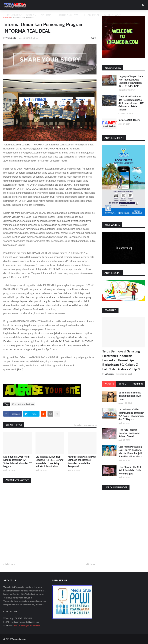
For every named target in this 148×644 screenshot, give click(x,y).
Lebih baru (10, 564)
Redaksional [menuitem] (91, 15)
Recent (123, 384)
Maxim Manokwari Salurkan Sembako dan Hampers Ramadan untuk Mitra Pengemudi (82, 462)
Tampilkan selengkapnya (85, 425)
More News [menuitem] (111, 15)
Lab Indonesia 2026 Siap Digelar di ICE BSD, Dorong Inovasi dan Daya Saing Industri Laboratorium (49, 462)
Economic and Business (23, 17)
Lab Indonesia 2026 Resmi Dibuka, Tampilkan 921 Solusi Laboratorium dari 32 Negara (17, 462)
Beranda (7, 17)
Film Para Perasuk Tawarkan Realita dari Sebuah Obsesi (129, 433)
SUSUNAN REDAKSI (129, 120)
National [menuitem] (47, 15)
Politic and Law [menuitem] (68, 15)
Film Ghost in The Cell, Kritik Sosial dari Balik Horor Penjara (130, 470)
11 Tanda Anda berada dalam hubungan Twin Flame (130, 396)
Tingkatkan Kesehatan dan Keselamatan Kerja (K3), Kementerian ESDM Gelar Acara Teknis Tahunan (131, 103)
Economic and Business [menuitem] (21, 15)
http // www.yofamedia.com (27, 625)
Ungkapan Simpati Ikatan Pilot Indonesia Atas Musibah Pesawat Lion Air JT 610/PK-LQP (131, 81)
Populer (109, 384)
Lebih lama (90, 564)
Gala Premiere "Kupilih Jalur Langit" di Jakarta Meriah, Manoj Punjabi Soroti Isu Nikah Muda (130, 452)
